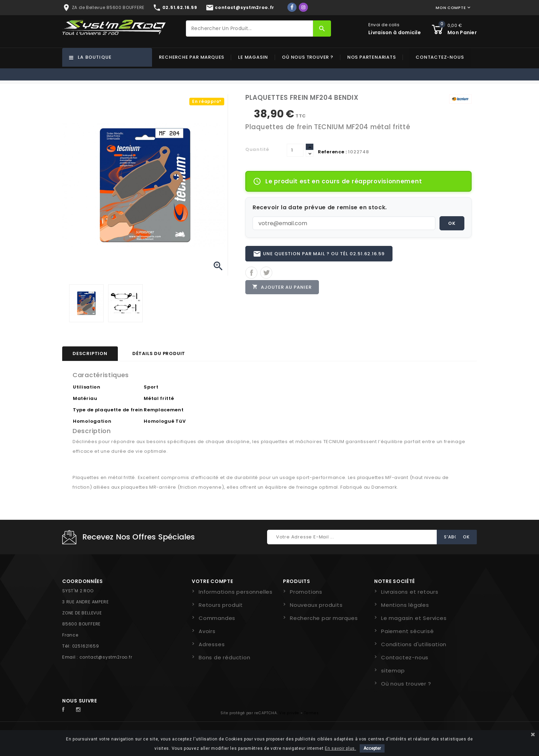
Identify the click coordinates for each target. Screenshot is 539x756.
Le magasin (253, 57)
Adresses (212, 644)
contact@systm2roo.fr (106, 657)
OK (452, 223)
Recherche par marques (192, 57)
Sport (151, 387)
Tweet (266, 273)
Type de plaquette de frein (108, 410)
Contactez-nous (440, 57)
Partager (251, 273)
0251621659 (86, 646)
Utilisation (87, 387)
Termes (311, 713)
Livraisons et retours (410, 592)
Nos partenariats (372, 57)
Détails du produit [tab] (159, 353)
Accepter (372, 748)
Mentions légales (405, 605)
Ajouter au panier (282, 287)
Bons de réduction (225, 657)
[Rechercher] (249, 28)
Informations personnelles (236, 592)
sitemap (393, 671)
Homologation (92, 421)
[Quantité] (295, 150)
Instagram (80, 710)
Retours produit (221, 605)
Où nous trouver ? (308, 57)
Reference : (332, 152)
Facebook (67, 710)
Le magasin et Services (414, 618)
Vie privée (289, 713)
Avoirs (207, 631)
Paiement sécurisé (408, 631)
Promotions (306, 592)
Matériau (85, 398)
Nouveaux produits (316, 605)
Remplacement (164, 410)
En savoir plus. (341, 748)
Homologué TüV (165, 421)
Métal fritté (159, 398)
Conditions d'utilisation (414, 644)
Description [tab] (90, 353)
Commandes (217, 618)
